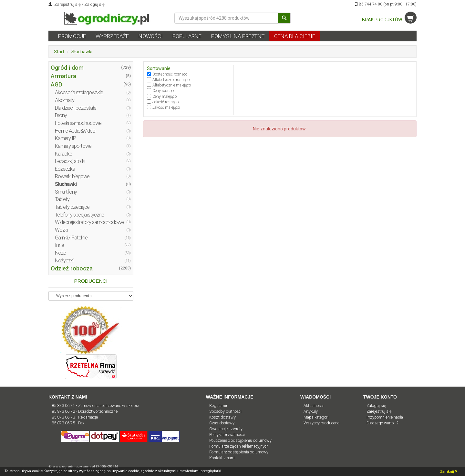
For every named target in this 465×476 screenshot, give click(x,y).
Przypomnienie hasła (385, 417)
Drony (61, 115)
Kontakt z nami (222, 458)
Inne (59, 245)
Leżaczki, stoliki (70, 161)
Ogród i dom (67, 68)
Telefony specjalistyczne (79, 215)
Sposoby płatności (225, 411)
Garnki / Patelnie (71, 238)
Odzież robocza (72, 268)
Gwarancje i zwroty (226, 429)
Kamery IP (65, 138)
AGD (57, 84)
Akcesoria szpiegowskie (79, 92)
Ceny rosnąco (164, 91)
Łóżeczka (65, 169)
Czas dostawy (222, 423)
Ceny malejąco (165, 96)
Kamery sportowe (73, 146)
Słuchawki (82, 52)
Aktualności (314, 405)
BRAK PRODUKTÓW (389, 20)
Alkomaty (65, 100)
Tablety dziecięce (72, 207)
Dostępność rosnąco (170, 74)
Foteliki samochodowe (78, 123)
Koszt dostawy (222, 417)
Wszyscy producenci (322, 423)
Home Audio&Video (75, 131)
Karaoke (63, 154)
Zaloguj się (94, 4)
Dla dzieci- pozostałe (76, 108)
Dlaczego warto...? (382, 423)
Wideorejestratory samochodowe (89, 222)
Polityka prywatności (227, 435)
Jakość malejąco (166, 107)
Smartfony (66, 192)
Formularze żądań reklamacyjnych (239, 446)
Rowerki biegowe (72, 176)
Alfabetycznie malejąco (172, 85)
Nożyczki (64, 261)
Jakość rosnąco (165, 102)
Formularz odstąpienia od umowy (239, 452)
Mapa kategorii (316, 417)
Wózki (61, 230)
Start (59, 52)
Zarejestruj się (67, 4)
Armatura (63, 76)
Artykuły (311, 411)
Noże (60, 253)
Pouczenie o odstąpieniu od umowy (240, 440)
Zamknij (449, 471)
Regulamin (219, 405)
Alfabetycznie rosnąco (171, 80)
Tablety (62, 199)
